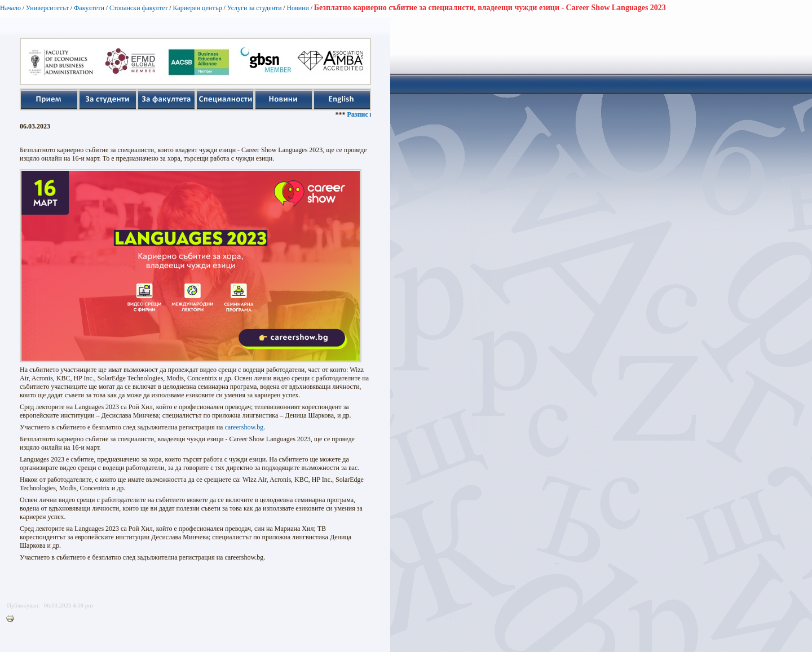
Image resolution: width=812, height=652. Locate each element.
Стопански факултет (139, 8)
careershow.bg (244, 427)
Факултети (89, 8)
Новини (298, 8)
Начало (10, 8)
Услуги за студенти (255, 8)
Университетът (47, 8)
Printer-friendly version (13, 619)
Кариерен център (197, 8)
